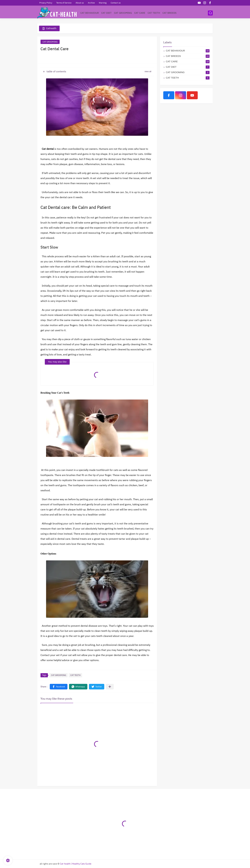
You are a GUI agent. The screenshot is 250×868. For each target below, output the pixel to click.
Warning (103, 3)
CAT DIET (106, 13)
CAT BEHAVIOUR (90, 13)
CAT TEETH (154, 13)
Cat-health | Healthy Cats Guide (76, 864)
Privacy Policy (46, 3)
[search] (210, 13)
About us (80, 3)
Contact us (116, 3)
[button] (59, 687)
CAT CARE (140, 13)
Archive (91, 3)
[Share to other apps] (110, 687)
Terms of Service (64, 3)
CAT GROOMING (123, 13)
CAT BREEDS (169, 13)
